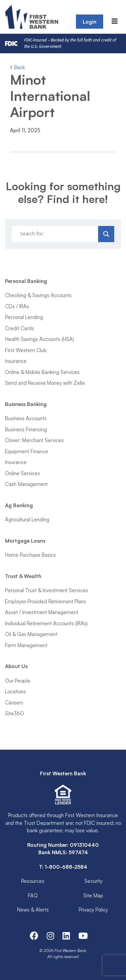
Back (17, 67)
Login (90, 22)
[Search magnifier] (106, 234)
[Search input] (56, 234)
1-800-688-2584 (66, 867)
